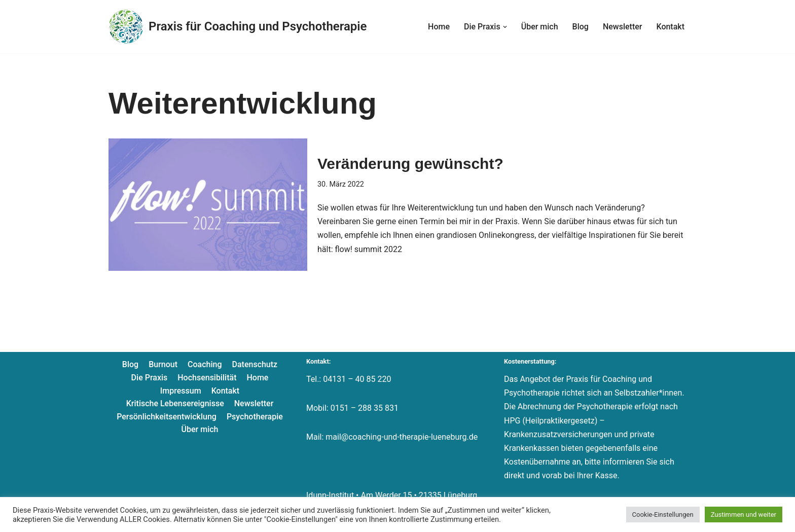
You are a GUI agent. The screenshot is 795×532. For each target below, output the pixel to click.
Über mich (540, 27)
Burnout (163, 364)
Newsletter (623, 27)
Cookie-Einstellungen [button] (663, 515)
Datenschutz (255, 364)
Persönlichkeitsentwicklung (167, 417)
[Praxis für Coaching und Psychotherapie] (238, 27)
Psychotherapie (255, 417)
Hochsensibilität (207, 378)
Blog (581, 27)
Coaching (205, 364)
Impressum (181, 391)
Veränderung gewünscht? (410, 164)
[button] (505, 27)
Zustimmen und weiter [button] (744, 515)
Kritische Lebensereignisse (175, 403)
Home (439, 27)
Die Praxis (150, 378)
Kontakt (670, 27)
